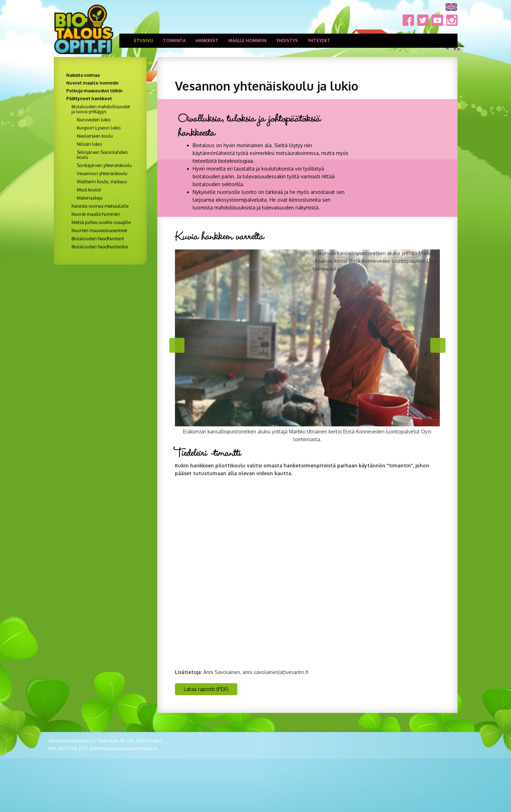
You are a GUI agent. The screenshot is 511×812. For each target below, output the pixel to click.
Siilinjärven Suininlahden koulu (102, 155)
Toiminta (174, 41)
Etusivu (143, 41)
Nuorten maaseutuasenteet (99, 230)
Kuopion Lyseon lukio (99, 128)
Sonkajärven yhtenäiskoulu (104, 165)
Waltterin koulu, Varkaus (102, 182)
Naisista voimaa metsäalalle (100, 206)
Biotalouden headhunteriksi (100, 247)
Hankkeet (207, 41)
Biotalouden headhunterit (98, 238)
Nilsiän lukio (89, 144)
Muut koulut (89, 190)
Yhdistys (287, 41)
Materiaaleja (90, 198)
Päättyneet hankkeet (89, 98)
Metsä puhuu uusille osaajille (101, 222)
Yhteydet (319, 41)
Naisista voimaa (83, 75)
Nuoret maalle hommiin (92, 83)
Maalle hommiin (247, 41)
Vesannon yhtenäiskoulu (102, 173)
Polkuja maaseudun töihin (94, 91)
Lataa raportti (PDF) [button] (206, 689)
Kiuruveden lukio (94, 120)
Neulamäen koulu (95, 136)
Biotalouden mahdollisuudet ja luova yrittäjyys (101, 109)
